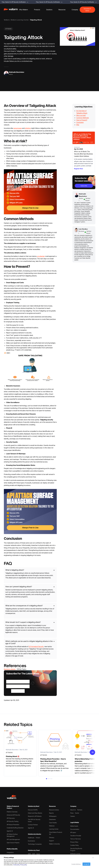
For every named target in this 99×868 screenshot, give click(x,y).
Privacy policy (24, 865)
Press (72, 813)
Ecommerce (31, 841)
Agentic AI (10, 831)
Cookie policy (16, 865)
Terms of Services (76, 839)
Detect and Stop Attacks (35, 813)
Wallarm (7, 20)
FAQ (78, 125)
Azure (38, 854)
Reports (51, 813)
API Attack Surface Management (12, 835)
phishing (28, 128)
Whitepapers (53, 816)
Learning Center (54, 829)
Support (51, 841)
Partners (80, 810)
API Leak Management (13, 839)
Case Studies (53, 823)
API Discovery (11, 818)
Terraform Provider (76, 836)
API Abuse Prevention (13, 825)
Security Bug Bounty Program (76, 849)
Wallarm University (54, 844)
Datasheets (52, 819)
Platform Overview (12, 812)
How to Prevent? (82, 120)
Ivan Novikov (83, 229)
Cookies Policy (74, 845)
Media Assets (74, 826)
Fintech (38, 838)
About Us (73, 810)
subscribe (84, 186)
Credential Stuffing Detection (15, 828)
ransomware (18, 128)
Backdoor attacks (10, 669)
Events (77, 813)
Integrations (10, 852)
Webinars (52, 826)
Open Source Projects (13, 843)
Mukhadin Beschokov (17, 72)
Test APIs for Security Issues (34, 820)
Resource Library (54, 810)
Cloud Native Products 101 (56, 833)
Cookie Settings (76, 864)
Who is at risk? (81, 115)
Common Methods (83, 118)
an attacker (41, 256)
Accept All (86, 864)
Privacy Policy (74, 842)
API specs (73, 832)
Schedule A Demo (87, 10)
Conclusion (80, 122)
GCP (34, 854)
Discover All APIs (33, 810)
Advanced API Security (13, 815)
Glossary (52, 837)
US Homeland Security (36, 647)
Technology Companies (35, 844)
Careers (73, 816)
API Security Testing (13, 821)
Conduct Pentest (33, 825)
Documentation (75, 829)
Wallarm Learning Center (20, 20)
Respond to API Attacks (35, 816)
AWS (29, 854)
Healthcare (31, 838)
